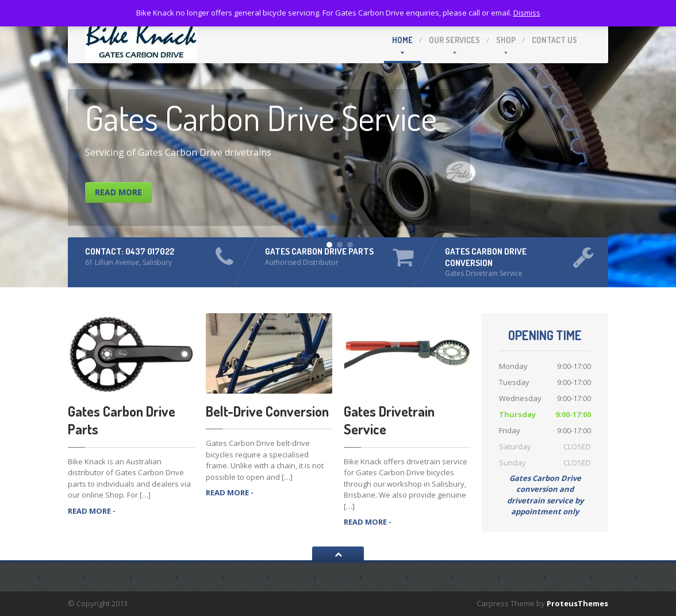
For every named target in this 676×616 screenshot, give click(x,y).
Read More (118, 192)
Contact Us (554, 40)
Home (402, 40)
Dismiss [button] (527, 13)
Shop (506, 40)
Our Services (454, 40)
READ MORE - (92, 511)
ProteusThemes (577, 603)
